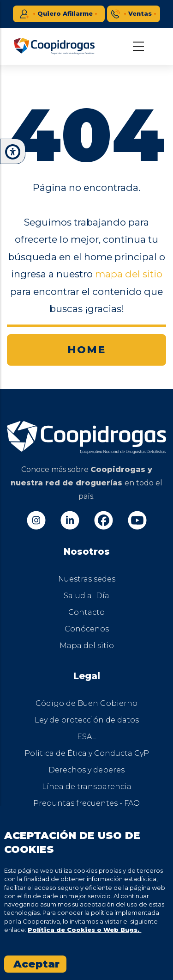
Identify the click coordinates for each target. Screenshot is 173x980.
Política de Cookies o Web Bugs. (84, 930)
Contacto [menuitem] (86, 612)
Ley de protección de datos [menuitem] (87, 720)
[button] (13, 152)
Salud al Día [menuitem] (86, 596)
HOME (86, 350)
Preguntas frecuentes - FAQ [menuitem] (86, 803)
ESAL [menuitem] (87, 737)
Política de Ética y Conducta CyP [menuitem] (87, 753)
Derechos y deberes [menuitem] (86, 770)
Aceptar (36, 964)
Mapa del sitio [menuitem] (87, 646)
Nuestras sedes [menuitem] (87, 579)
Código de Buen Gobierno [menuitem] (86, 703)
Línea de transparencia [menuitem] (87, 787)
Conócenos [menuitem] (87, 629)
